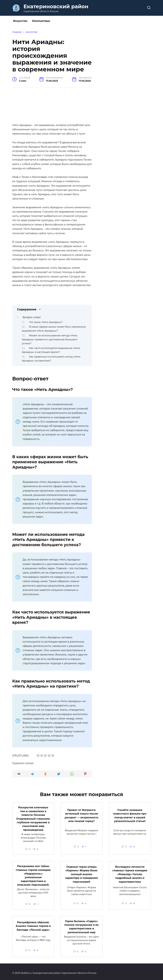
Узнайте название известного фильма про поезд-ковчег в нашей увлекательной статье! (130, 815)
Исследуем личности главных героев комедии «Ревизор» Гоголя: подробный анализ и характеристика (130, 873)
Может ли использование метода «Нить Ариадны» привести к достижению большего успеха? (50, 339)
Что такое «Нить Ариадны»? (46, 322)
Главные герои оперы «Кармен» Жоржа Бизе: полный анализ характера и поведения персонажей (82, 873)
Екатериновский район (56, 6)
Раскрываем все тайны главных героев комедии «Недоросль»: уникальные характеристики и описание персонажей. (33, 874)
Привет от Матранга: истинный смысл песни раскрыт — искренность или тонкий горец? (81, 815)
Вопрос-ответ (32, 317)
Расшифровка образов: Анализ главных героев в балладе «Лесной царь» (33, 924)
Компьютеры (41, 21)
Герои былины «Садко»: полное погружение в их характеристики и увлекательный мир (81, 924)
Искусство (20, 21)
